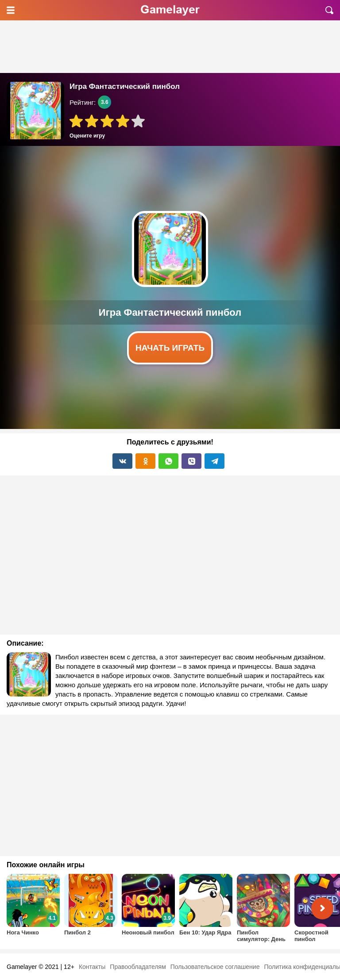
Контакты (92, 967)
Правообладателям (138, 967)
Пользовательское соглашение (215, 967)
